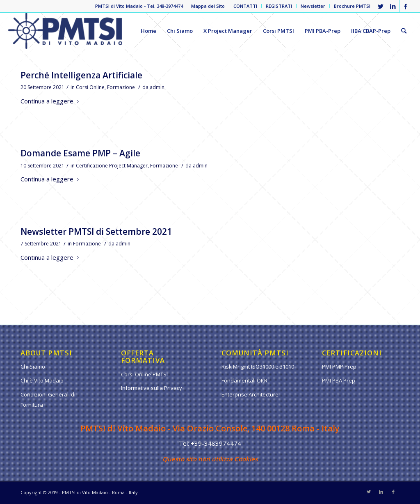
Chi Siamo (33, 367)
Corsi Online (90, 87)
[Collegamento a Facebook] (406, 6)
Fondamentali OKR (244, 380)
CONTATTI (245, 6)
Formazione (121, 87)
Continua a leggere (51, 101)
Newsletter (313, 6)
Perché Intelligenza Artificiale (81, 75)
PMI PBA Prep (339, 380)
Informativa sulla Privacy (152, 388)
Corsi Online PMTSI (144, 374)
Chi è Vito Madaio (42, 380)
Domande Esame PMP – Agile (80, 153)
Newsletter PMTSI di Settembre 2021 (96, 231)
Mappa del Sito (208, 6)
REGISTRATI (279, 6)
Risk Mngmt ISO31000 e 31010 (258, 367)
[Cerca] (404, 31)
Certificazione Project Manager (112, 166)
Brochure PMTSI (352, 6)
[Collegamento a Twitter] (381, 6)
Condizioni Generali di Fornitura (48, 400)
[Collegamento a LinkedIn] (393, 6)
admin (157, 87)
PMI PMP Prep (339, 367)
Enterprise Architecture (250, 394)
